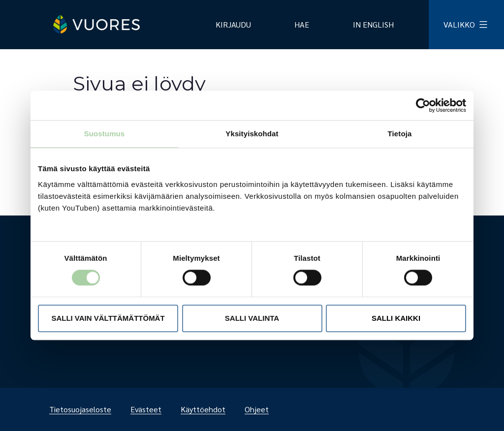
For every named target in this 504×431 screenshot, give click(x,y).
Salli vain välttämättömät (108, 318)
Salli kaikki (396, 318)
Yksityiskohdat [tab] (252, 134)
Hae (302, 24)
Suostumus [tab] (105, 134)
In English (373, 24)
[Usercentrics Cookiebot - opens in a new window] (423, 105)
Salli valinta (252, 318)
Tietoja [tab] (400, 134)
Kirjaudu (233, 24)
